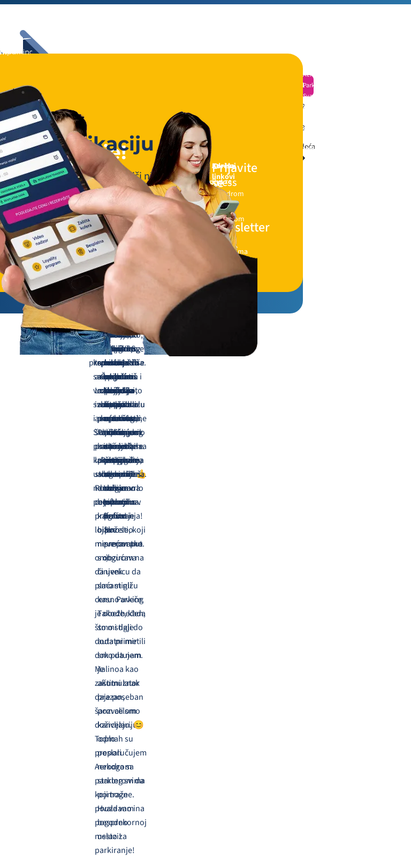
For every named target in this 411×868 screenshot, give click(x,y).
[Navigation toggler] (342, 41)
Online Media (312, 144)
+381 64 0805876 (225, 437)
